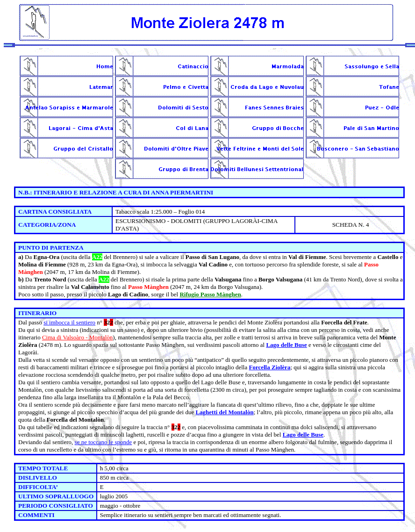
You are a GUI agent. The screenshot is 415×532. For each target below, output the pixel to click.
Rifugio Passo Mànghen (210, 294)
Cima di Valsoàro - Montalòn (77, 337)
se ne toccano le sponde (104, 442)
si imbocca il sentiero (69, 322)
